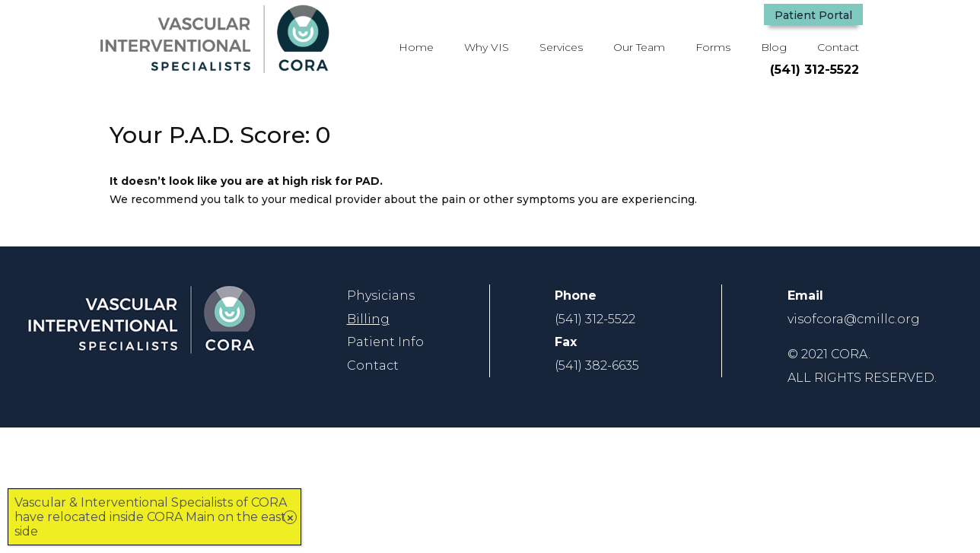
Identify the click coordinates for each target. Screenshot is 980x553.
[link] (215, 69)
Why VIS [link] (487, 47)
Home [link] (416, 47)
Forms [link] (713, 47)
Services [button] (561, 47)
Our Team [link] (639, 47)
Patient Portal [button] (813, 15)
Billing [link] (368, 319)
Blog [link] (774, 47)
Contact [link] (838, 47)
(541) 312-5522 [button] (815, 70)
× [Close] (290, 518)
